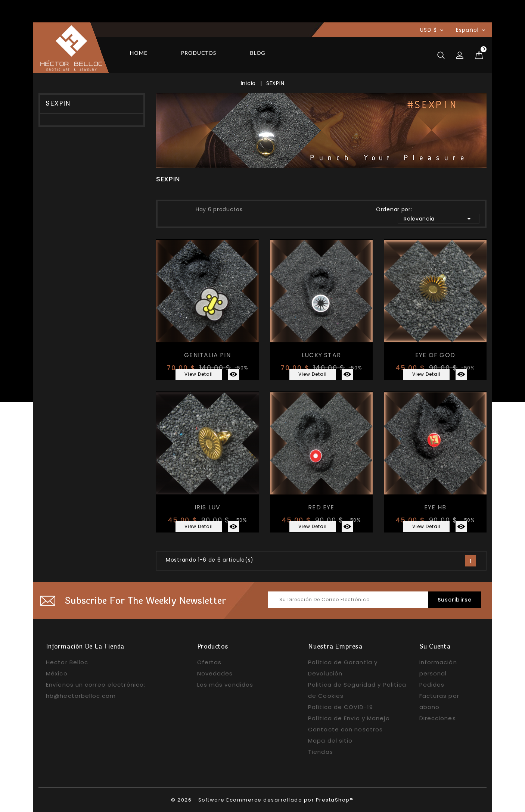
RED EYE (321, 507)
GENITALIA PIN (207, 355)
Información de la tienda (85, 647)
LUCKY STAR (321, 355)
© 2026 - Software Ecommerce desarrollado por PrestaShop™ (262, 800)
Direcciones (438, 718)
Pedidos (432, 685)
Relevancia (439, 219)
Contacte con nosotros (345, 729)
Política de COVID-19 (341, 707)
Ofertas (209, 662)
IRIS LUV (208, 507)
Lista (183, 209)
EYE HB (435, 507)
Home (139, 53)
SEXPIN (58, 104)
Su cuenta (435, 647)
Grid (170, 209)
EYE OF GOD (435, 355)
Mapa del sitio (330, 741)
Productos (199, 53)
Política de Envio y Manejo (349, 718)
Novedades (215, 673)
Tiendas (321, 752)
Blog (257, 53)
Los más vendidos (225, 685)
